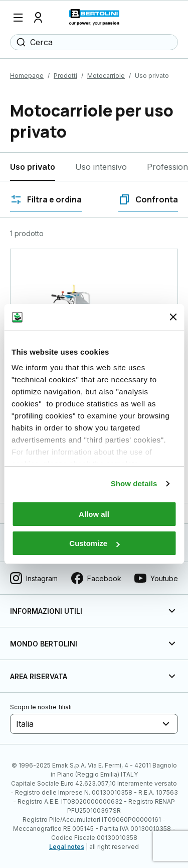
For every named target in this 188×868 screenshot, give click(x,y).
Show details (134, 483)
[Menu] (18, 18)
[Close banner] (173, 317)
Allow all (94, 514)
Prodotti (65, 76)
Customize (94, 543)
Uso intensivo (101, 167)
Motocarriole (106, 76)
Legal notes (67, 847)
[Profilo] (38, 18)
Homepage (27, 76)
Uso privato (33, 167)
